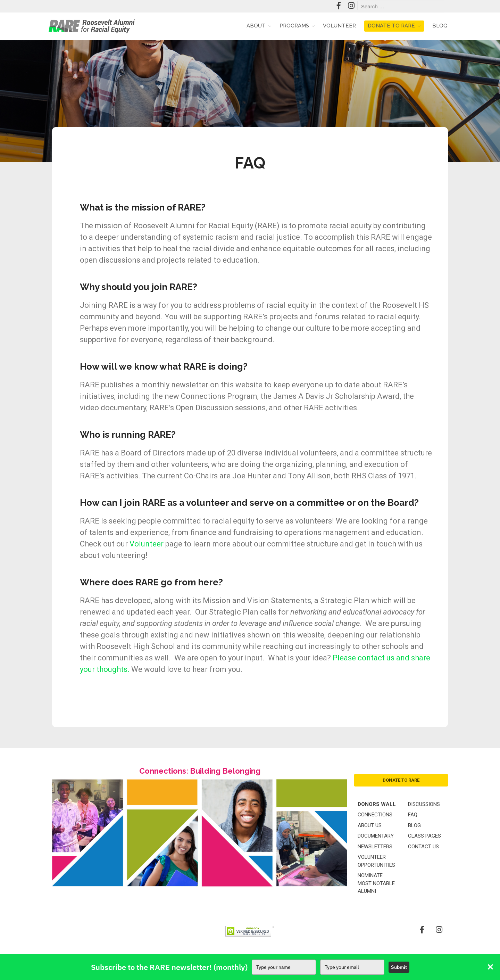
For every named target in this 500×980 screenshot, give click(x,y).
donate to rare (401, 780)
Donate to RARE (391, 26)
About (256, 26)
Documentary (376, 836)
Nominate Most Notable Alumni (376, 883)
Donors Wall (377, 804)
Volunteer (339, 26)
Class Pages (424, 836)
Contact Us (423, 847)
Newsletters (375, 847)
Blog (440, 26)
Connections (375, 815)
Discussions (424, 804)
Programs (294, 26)
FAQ (413, 815)
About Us (370, 825)
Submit (399, 967)
